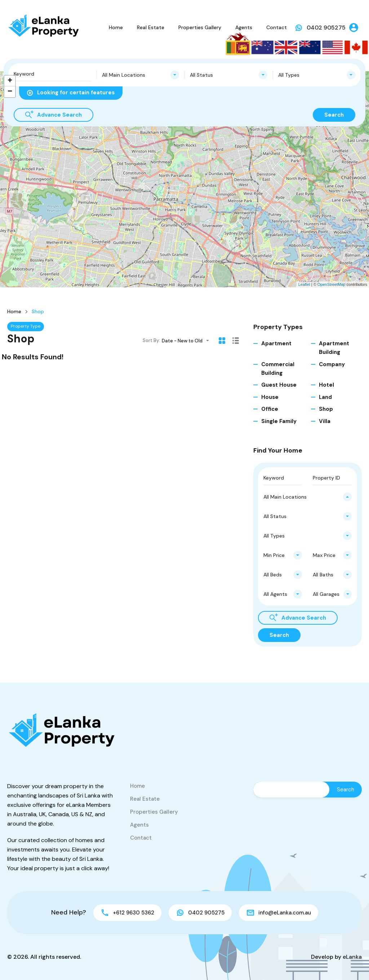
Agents (244, 27)
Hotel (326, 385)
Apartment (276, 343)
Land (325, 397)
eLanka (352, 957)
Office (270, 409)
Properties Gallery (200, 27)
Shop (326, 409)
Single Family (279, 421)
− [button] (10, 92)
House (270, 397)
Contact (277, 27)
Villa (325, 421)
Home (116, 27)
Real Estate (151, 27)
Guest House (279, 385)
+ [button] (10, 81)
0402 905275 (326, 28)
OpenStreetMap (332, 284)
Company (332, 364)
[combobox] (141, 75)
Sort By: (151, 340)
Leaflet (304, 284)
